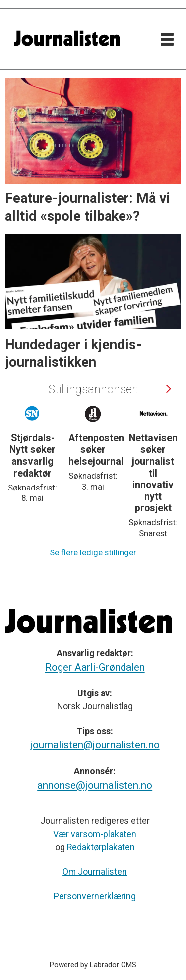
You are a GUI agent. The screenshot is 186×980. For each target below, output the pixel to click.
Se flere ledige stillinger (93, 553)
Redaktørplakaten (101, 847)
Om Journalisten (95, 872)
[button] (168, 389)
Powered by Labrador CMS (93, 965)
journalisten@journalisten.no (95, 745)
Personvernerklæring (95, 896)
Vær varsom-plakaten (95, 834)
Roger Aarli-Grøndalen (95, 667)
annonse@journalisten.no (95, 785)
